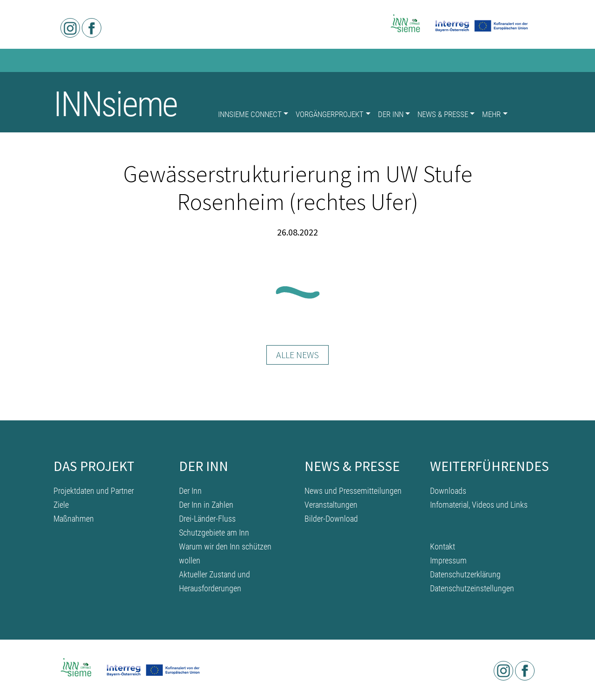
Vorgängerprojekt (330, 114)
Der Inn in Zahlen (206, 505)
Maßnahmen (74, 519)
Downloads (448, 491)
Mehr (491, 114)
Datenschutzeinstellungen (472, 588)
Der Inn (391, 114)
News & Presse (443, 114)
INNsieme (115, 104)
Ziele (61, 505)
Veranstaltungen (331, 505)
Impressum (448, 560)
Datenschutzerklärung (465, 574)
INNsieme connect (250, 114)
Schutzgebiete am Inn (214, 533)
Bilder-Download (331, 519)
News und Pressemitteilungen (353, 491)
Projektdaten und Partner (94, 491)
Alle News (297, 355)
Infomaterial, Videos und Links (479, 505)
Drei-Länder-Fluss (207, 519)
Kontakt (443, 546)
